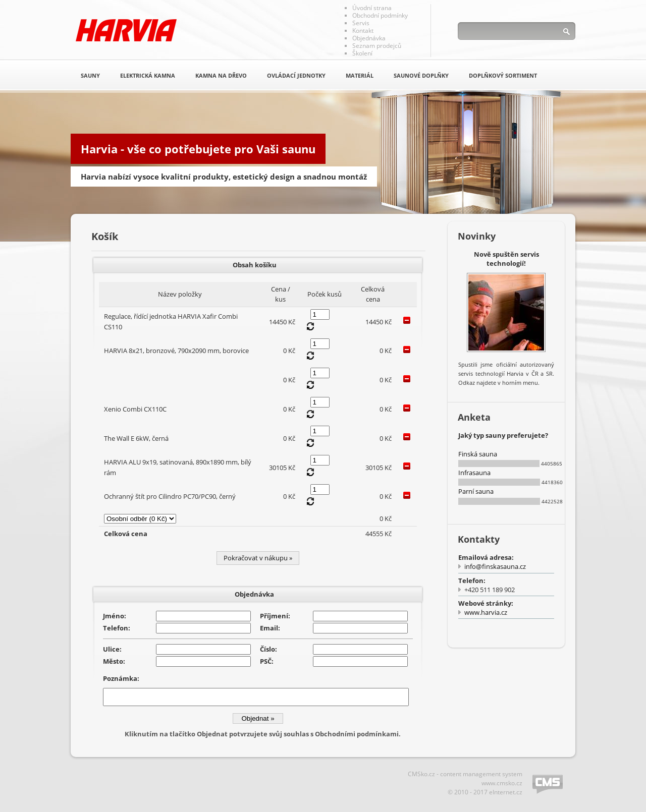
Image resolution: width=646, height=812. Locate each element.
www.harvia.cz (486, 612)
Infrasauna (474, 473)
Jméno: (115, 616)
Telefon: (117, 628)
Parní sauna (476, 491)
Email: (270, 628)
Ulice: (112, 649)
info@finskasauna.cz (495, 566)
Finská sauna (478, 454)
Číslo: (268, 649)
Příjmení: (275, 616)
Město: (114, 661)
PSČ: (267, 661)
